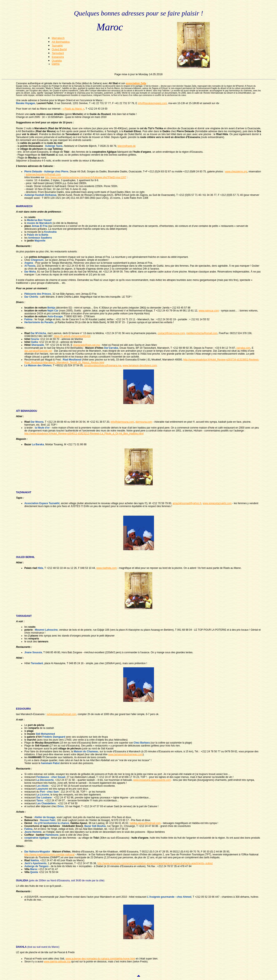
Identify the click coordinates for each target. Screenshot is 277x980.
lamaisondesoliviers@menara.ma (103, 365)
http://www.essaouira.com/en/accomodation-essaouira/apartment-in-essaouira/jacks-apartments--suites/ (155, 863)
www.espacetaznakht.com (217, 503)
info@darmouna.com (122, 422)
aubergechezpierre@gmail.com (43, 174)
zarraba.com (243, 348)
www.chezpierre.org (236, 172)
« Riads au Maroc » (73, 109)
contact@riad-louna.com (171, 333)
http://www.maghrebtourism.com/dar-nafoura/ (49, 855)
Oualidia (57, 61)
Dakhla (56, 64)
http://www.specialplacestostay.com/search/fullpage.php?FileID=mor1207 (86, 177)
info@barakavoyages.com (152, 103)
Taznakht (57, 46)
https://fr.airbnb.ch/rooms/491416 (72, 336)
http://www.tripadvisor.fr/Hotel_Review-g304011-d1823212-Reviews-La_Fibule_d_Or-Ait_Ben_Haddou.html (84, 434)
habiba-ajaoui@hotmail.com (145, 823)
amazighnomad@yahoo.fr (187, 503)
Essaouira (58, 57)
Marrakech (58, 38)
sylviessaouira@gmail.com (61, 714)
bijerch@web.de (127, 146)
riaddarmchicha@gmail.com (202, 333)
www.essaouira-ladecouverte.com (152, 780)
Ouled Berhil (59, 49)
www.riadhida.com (107, 568)
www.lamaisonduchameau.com (125, 754)
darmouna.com (144, 422)
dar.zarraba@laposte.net (38, 351)
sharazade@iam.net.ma (86, 345)
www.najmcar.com (209, 311)
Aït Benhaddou (61, 42)
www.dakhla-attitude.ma (57, 962)
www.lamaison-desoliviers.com (140, 365)
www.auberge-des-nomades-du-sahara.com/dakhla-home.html (100, 959)
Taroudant (58, 53)
